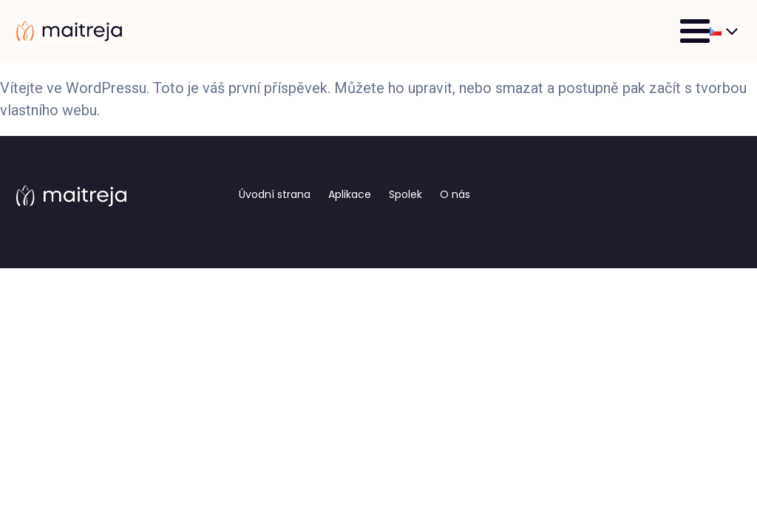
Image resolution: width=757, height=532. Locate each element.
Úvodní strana (275, 194)
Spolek (405, 194)
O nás (455, 194)
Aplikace (350, 194)
